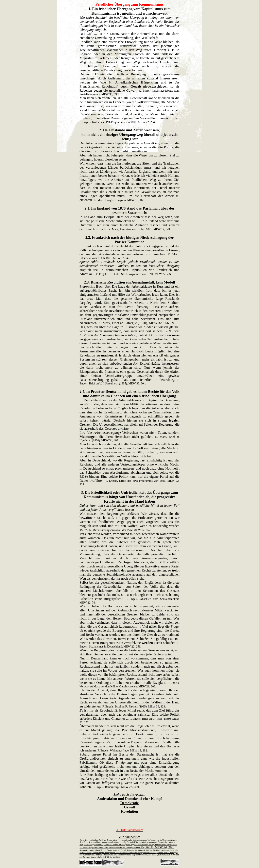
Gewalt (130, 807)
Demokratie (130, 803)
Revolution (129, 811)
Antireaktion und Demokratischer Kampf (129, 799)
